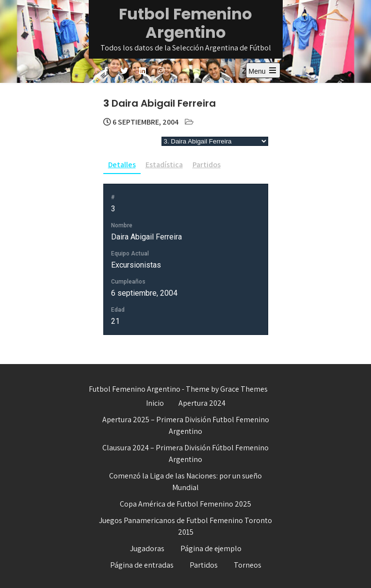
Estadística (164, 165)
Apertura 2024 (202, 403)
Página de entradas (142, 565)
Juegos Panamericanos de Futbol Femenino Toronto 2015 (185, 526)
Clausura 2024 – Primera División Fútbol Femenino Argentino (185, 453)
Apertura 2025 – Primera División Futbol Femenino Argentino (186, 425)
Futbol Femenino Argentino (185, 23)
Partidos (207, 165)
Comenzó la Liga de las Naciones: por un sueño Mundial (185, 482)
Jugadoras (147, 548)
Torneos (248, 565)
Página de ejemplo (211, 548)
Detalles (122, 165)
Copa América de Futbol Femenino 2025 (185, 504)
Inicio (155, 403)
